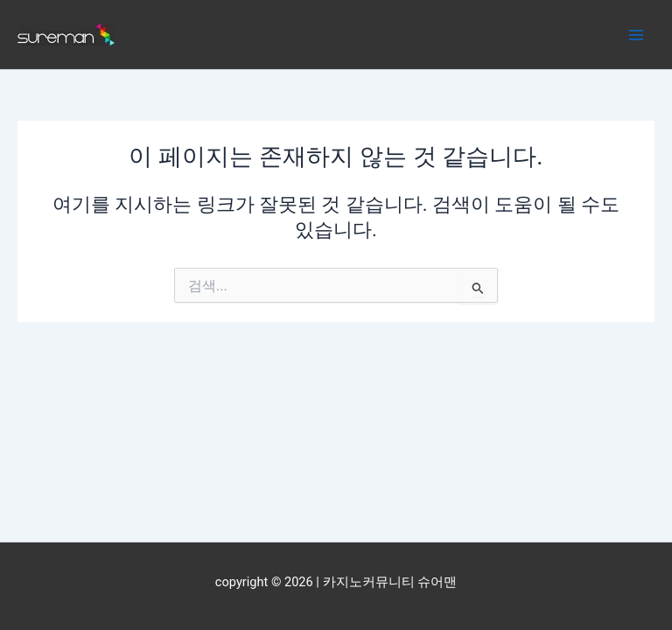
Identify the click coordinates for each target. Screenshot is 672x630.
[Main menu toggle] (636, 35)
